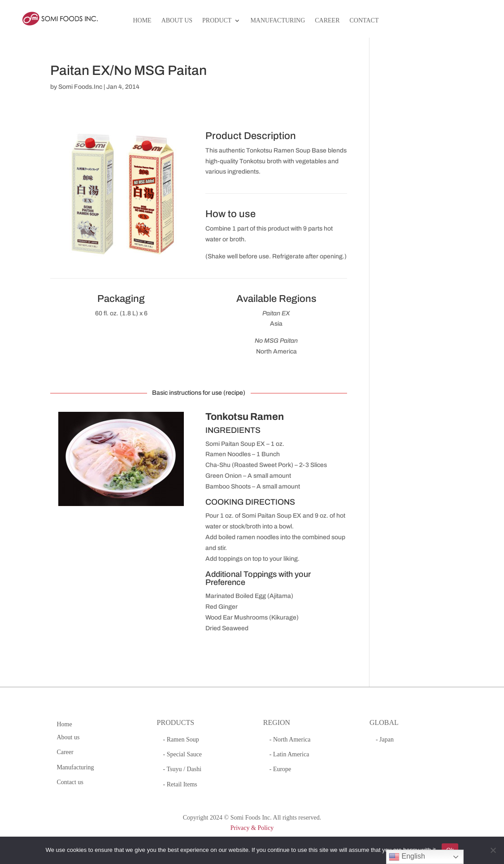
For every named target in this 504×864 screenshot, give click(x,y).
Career (65, 752)
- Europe (280, 769)
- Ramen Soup (181, 740)
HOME (142, 21)
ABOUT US (177, 21)
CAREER (327, 21)
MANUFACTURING (278, 21)
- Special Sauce (182, 754)
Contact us (70, 782)
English (407, 857)
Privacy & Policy (252, 828)
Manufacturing (75, 767)
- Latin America (289, 754)
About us (68, 737)
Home (64, 724)
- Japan (385, 740)
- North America (290, 740)
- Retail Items (180, 784)
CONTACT (364, 21)
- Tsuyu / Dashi (182, 769)
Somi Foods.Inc (80, 87)
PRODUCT (217, 21)
